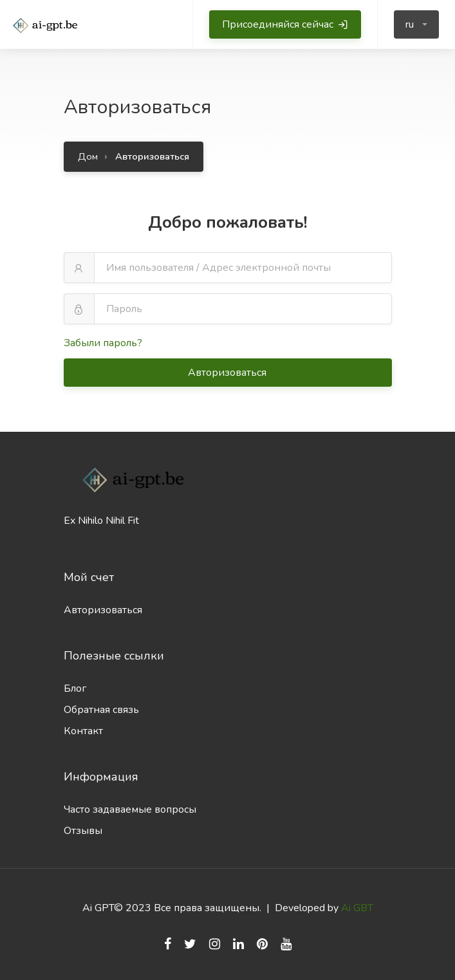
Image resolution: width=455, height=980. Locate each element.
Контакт (83, 731)
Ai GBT (357, 908)
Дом (88, 156)
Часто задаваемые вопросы (130, 809)
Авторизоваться (228, 373)
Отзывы (83, 831)
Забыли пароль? (103, 343)
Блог (75, 689)
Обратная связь (101, 710)
